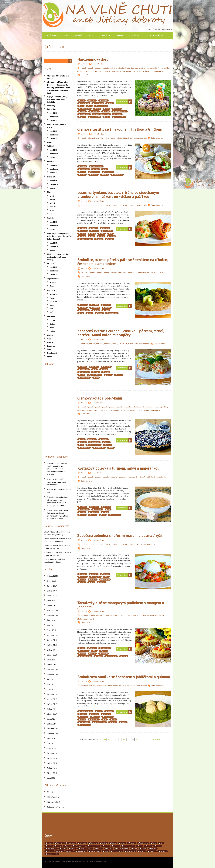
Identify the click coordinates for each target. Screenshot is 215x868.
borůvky (83, 442)
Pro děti (136, 71)
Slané (125, 138)
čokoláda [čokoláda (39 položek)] (153, 851)
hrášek (83, 236)
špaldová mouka (86, 656)
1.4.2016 (84, 681)
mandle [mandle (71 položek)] (116, 846)
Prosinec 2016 (53, 729)
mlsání (93, 654)
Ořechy (50, 335)
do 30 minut (98, 509)
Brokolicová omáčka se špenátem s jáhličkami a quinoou (124, 677)
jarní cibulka (95, 172)
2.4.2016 (84, 611)
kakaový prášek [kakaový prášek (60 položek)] (80, 846)
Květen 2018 (52, 645)
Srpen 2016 (51, 748)
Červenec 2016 (53, 753)
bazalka (83, 228)
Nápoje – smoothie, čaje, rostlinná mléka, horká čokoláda (57, 99)
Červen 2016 (52, 758)
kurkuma (118, 109)
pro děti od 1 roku (86, 239)
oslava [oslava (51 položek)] (159, 846)
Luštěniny (121, 68)
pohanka (116, 410)
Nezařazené (132, 477)
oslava (107, 111)
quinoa (131, 344)
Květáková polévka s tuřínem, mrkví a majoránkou (118, 468)
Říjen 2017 (51, 680)
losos (92, 236)
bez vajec (116, 205)
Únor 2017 (51, 719)
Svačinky (119, 35)
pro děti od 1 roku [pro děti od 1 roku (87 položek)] (123, 849)
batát (100, 711)
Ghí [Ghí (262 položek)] (162, 843)
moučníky (105, 654)
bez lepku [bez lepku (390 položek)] (83, 843)
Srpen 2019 (51, 581)
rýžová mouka (85, 114)
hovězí (53, 200)
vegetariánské (157, 35)
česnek (83, 234)
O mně (67, 35)
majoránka (94, 512)
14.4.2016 (85, 64)
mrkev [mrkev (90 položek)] (149, 846)
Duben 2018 (52, 650)
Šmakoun (148, 71)
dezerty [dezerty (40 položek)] (133, 843)
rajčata (83, 175)
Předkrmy (113, 138)
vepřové (53, 207)
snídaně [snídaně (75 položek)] (154, 849)
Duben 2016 (52, 768)
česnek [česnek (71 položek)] (142, 851)
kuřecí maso (106, 580)
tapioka (99, 656)
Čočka (52, 324)
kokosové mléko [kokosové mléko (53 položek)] (94, 846)
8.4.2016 (84, 540)
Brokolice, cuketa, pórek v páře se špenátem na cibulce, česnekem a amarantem (122, 262)
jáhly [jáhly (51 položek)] (68, 846)
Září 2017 (51, 684)
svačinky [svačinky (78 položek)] (51, 851)
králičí (52, 210)
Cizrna (114, 68)
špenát (83, 117)
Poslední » (156, 739)
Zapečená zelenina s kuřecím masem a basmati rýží (120, 535)
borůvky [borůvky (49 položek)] (104, 843)
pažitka (112, 236)
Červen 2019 (52, 586)
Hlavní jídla (105, 35)
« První (103, 739)
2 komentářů (85, 276)
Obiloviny (51, 290)
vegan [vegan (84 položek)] (70, 851)
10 (116, 739)
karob (98, 109)
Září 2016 (51, 744)
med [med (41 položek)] (141, 846)
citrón (103, 234)
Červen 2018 (52, 640)
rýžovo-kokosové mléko (102, 114)
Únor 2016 (51, 778)
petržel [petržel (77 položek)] (73, 849)
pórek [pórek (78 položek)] (135, 849)
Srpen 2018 (51, 630)
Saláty (50, 143)
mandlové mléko (100, 722)
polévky (83, 515)
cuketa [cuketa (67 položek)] (123, 843)
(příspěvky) (53, 797)
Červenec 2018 (53, 635)
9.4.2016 (84, 201)
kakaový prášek (85, 109)
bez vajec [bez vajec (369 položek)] (94, 843)
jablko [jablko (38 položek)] (50, 846)
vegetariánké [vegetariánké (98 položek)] (82, 851)
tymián (111, 239)
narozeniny (95, 111)
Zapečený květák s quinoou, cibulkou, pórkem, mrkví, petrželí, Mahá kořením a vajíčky (120, 333)
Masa (145, 544)
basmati (83, 574)
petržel (107, 372)
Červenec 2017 (53, 694)
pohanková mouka (121, 111)
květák (105, 369)
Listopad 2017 (53, 675)
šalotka (100, 239)
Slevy (49, 357)
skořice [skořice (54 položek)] (144, 849)
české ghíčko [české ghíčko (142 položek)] (131, 851)
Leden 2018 (52, 665)
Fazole (53, 327)
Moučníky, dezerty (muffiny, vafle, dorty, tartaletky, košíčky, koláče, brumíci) (105, 71)
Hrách (52, 331)
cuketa (107, 310)
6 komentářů (85, 414)
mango (83, 654)
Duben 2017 (52, 709)
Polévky (91, 35)
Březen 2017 (52, 714)
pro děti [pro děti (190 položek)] (110, 849)
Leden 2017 (52, 724)
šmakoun (118, 114)
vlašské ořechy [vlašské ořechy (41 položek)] (118, 851)
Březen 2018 (52, 655)
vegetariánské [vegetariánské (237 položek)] (95, 851)
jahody (104, 651)
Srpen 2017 (51, 689)
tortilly (106, 175)
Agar (49, 339)
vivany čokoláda (120, 117)
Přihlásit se (51, 792)
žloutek (125, 656)
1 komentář (85, 75)
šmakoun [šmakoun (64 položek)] (164, 851)
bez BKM (85, 68)
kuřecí (140, 544)
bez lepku (100, 68)
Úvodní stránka (52, 35)
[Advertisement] (58, 410)
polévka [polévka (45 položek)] (100, 849)
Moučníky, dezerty (137, 35)
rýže (128, 410)
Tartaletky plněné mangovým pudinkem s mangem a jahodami (121, 605)
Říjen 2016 (51, 739)
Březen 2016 (52, 773)
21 (137, 739)
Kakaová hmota (51, 552)
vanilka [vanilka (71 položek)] (61, 851)
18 (124, 739)
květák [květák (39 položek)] (107, 846)
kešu (107, 109)
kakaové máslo (102, 106)
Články (50, 350)
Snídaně (78, 35)
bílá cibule (96, 308)
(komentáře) (54, 802)
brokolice (108, 308)
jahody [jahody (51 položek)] (59, 846)
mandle (83, 111)
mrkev (102, 236)
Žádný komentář (157, 138)
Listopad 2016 (53, 734)
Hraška (106, 138)
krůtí (52, 196)
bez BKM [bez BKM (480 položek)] (60, 843)
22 (142, 739)
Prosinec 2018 (53, 611)
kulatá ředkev (85, 722)
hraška (83, 172)
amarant (85, 272)
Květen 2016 (52, 763)
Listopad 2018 (53, 615)
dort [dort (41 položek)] (154, 843)
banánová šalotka (86, 711)
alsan (82, 100)
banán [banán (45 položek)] (50, 843)
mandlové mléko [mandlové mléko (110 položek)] (129, 846)
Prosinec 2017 (53, 670)
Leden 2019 (52, 606)
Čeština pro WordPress (56, 807)
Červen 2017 (52, 699)
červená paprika (97, 166)
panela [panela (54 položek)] (64, 849)
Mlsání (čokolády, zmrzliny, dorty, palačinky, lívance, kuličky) (147, 68)
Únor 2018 (51, 660)
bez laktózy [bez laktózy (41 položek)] (71, 843)
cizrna (111, 103)
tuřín (104, 515)
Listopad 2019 (53, 576)
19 (128, 739)
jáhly (114, 719)
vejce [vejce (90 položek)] (107, 851)
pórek (90, 313)
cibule (93, 234)
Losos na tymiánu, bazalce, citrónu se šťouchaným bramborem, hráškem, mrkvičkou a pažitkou (118, 194)
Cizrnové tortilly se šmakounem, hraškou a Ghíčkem (120, 129)
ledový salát (109, 172)
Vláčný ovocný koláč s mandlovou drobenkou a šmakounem (57, 482)
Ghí (90, 106)
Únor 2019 (51, 601)
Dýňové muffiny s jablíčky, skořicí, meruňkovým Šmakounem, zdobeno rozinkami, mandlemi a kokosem (57, 469)
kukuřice (94, 580)
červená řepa (85, 103)
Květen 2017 (52, 704)
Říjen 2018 (51, 620)
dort (82, 106)
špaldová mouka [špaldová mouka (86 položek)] (53, 854)
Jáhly (116, 686)
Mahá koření (85, 372)
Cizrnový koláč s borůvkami (100, 398)
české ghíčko (99, 103)
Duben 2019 (52, 591)
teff (52, 312)
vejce (107, 117)
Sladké (142, 71)
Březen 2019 (52, 596)
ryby (145, 205)
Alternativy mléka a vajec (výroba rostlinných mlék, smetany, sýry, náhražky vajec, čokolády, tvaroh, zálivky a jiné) (59, 88)
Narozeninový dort (93, 59)
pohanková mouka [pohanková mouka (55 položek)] (86, 849)
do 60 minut (84, 651)
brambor (95, 231)
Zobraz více (122, 102)
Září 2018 (51, 625)
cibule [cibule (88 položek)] (114, 843)
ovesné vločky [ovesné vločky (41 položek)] (52, 849)
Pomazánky (52, 109)
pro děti (109, 445)
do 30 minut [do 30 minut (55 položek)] (144, 843)
